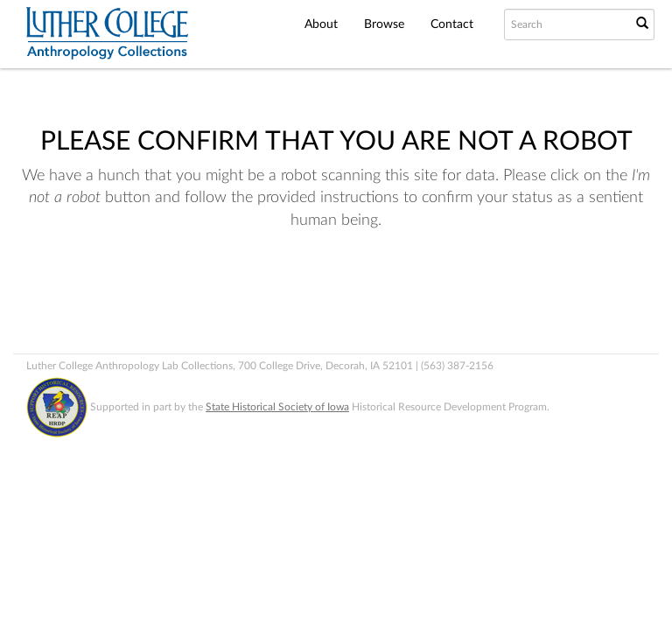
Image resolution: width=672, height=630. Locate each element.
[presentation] (374, 301)
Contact (452, 24)
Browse (384, 24)
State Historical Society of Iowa (277, 407)
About (321, 24)
